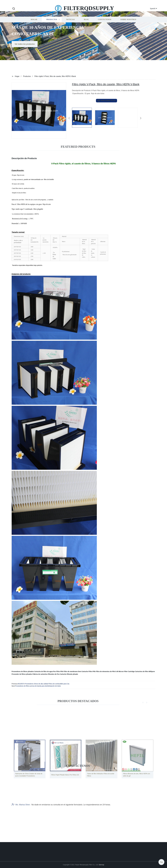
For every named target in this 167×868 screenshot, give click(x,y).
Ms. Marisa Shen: (21, 817)
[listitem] (83, 117)
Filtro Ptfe (60, 671)
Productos (52, 25)
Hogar (34, 25)
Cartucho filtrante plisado (69, 674)
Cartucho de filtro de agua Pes (45, 671)
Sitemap (101, 865)
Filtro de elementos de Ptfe (105, 671)
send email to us (107, 101)
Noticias (70, 25)
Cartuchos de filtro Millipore (145, 671)
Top (161, 862)
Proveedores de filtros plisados (23, 671)
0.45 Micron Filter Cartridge (125, 671)
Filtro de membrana (71, 671)
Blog (86, 25)
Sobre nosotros (128, 25)
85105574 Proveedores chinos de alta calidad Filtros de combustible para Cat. (44, 684)
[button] (14, 9)
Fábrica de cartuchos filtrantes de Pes (46, 674)
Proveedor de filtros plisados (22, 674)
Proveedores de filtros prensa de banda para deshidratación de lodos (38, 686)
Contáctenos (105, 25)
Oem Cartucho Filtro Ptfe (87, 671)
